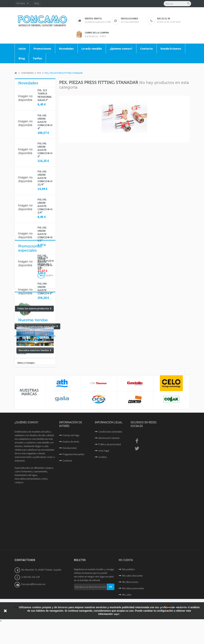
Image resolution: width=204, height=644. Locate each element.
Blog (37, 3)
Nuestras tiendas (33, 377)
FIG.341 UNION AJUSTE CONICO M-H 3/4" (45, 206)
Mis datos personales (133, 607)
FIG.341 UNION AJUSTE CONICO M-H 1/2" (45, 234)
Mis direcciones (130, 601)
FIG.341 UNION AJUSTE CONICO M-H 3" (45, 150)
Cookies (102, 541)
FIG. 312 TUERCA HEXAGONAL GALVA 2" (45, 95)
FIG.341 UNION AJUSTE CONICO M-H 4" (45, 122)
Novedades (28, 83)
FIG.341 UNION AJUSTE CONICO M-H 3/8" (45, 262)
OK (111, 606)
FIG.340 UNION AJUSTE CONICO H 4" (45, 289)
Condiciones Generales (110, 515)
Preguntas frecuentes (73, 538)
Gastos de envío (71, 525)
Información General (109, 522)
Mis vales (127, 614)
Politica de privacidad (110, 528)
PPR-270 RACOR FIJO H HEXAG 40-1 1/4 (46, 339)
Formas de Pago (71, 519)
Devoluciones (70, 531)
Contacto (67, 544)
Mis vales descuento (132, 595)
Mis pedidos (128, 588)
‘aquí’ (117, 635)
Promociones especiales (30, 324)
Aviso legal (104, 534)
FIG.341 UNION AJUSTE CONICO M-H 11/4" (45, 178)
